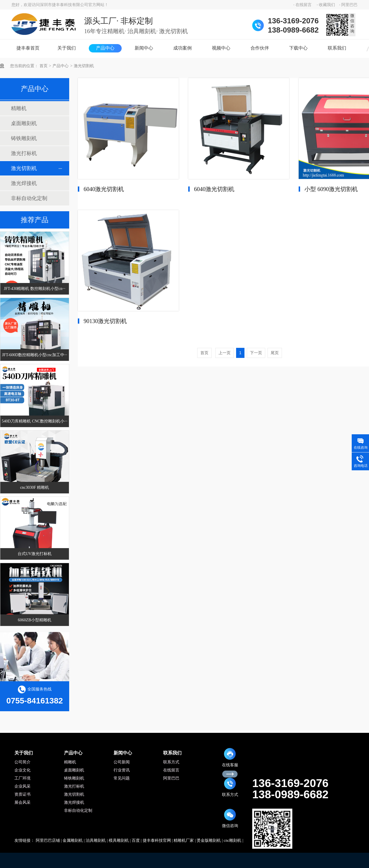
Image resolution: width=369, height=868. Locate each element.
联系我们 (337, 48)
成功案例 (182, 48)
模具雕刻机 (119, 840)
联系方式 (171, 762)
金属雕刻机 (73, 840)
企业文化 (22, 770)
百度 (136, 840)
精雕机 (19, 108)
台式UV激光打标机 (35, 554)
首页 (44, 66)
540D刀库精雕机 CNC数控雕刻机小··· (35, 421)
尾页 (275, 353)
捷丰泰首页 (28, 48)
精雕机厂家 (184, 840)
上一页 (225, 353)
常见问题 (122, 778)
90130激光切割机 (105, 321)
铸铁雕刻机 (24, 138)
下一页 (256, 353)
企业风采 (22, 786)
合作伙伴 (260, 48)
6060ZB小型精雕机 (35, 620)
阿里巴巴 (349, 5)
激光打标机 (24, 153)
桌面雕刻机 (24, 123)
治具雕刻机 (96, 840)
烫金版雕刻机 (209, 840)
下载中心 (298, 48)
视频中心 (221, 48)
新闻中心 (144, 48)
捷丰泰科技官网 (157, 840)
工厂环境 (22, 778)
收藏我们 (327, 5)
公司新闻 (122, 762)
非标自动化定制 (29, 198)
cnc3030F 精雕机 (35, 487)
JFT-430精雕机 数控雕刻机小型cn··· (34, 289)
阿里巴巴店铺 (48, 840)
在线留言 (304, 5)
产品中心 (105, 48)
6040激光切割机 (104, 189)
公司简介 (22, 762)
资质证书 (22, 794)
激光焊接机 (24, 183)
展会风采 (22, 802)
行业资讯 (122, 770)
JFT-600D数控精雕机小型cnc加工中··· (35, 355)
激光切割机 (84, 66)
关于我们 (67, 48)
